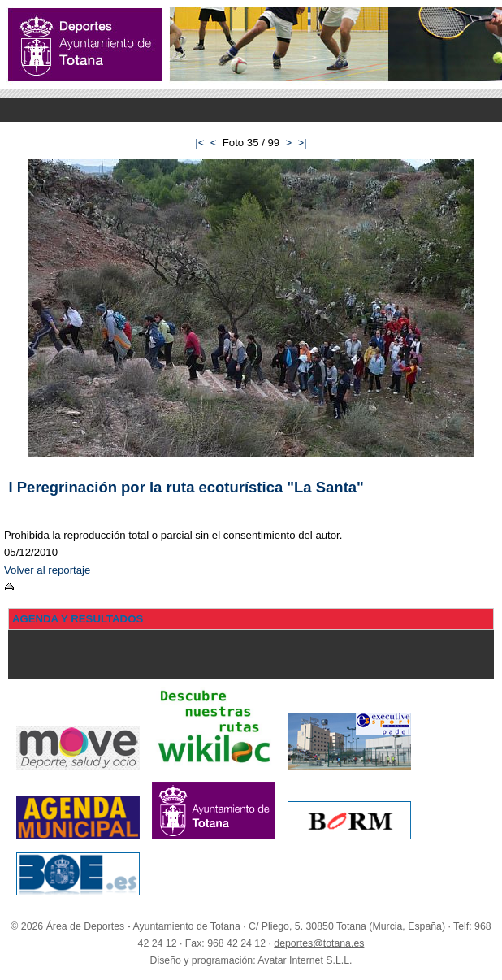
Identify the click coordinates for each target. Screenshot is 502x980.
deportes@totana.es (319, 943)
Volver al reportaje (47, 570)
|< (199, 143)
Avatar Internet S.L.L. (305, 960)
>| (303, 143)
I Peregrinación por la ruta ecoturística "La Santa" (186, 487)
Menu (251, 110)
